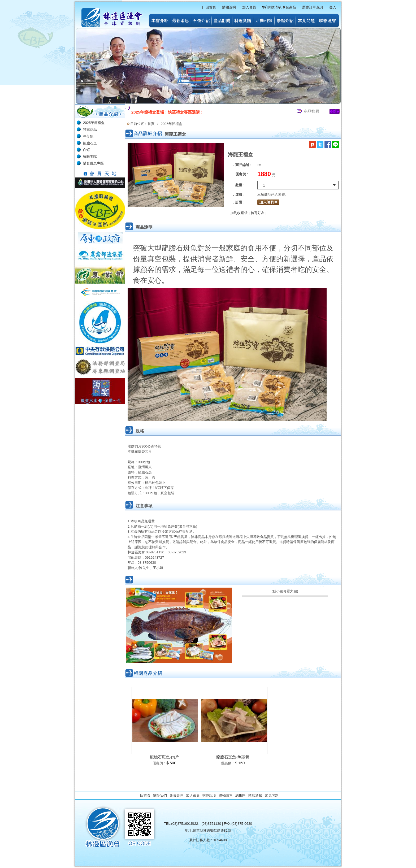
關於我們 (160, 795)
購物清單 (226, 795)
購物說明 (229, 7)
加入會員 (249, 7)
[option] (203, 112)
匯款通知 (255, 795)
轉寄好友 (258, 213)
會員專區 (176, 795)
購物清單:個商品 (282, 7)
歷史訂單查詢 (313, 7)
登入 (333, 7)
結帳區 (241, 795)
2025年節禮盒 (172, 124)
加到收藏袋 (239, 213)
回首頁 (211, 7)
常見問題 (272, 795)
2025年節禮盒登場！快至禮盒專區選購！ (168, 112)
